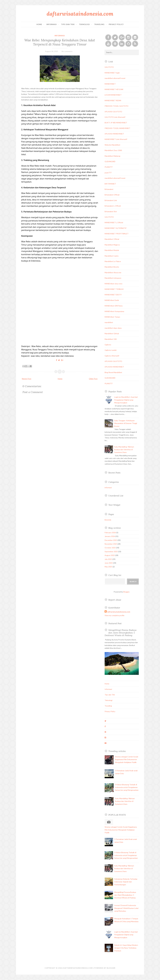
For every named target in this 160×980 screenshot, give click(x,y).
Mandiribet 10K (111, 339)
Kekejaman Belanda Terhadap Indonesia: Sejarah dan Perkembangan (126, 882)
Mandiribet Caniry (112, 256)
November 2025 (111, 544)
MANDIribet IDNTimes (114, 306)
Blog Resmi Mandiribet (113, 372)
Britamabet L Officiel (113, 206)
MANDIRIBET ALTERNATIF (116, 228)
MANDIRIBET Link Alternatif (116, 139)
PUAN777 (109, 167)
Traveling (99, 24)
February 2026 (110, 533)
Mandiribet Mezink (112, 250)
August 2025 (110, 555)
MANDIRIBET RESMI (113, 100)
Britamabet (109, 189)
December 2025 (111, 540)
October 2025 (110, 548)
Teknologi (84, 24)
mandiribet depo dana (113, 328)
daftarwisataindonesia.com (80, 14)
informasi (60, 36)
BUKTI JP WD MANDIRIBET (116, 123)
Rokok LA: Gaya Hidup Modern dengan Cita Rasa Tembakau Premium (126, 948)
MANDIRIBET (110, 84)
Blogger (126, 592)
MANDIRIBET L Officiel (114, 222)
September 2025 (111, 552)
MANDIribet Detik (112, 300)
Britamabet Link (111, 200)
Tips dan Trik (68, 24)
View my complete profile (114, 615)
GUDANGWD (110, 161)
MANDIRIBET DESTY (113, 295)
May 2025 (108, 567)
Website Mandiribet (112, 145)
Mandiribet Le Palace (113, 261)
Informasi (52, 24)
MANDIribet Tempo (112, 317)
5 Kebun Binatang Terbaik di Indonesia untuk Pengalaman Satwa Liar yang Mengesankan (127, 787)
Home (39, 24)
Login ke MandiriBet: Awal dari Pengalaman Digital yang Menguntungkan (126, 400)
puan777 (108, 173)
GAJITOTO (109, 67)
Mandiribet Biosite (112, 267)
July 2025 (108, 559)
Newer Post (27, 379)
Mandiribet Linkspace (113, 278)
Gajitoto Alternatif (112, 356)
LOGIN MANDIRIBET (113, 95)
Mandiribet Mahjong (112, 156)
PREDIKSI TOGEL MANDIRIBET (117, 128)
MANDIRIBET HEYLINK (114, 89)
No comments (67, 51)
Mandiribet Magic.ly (112, 245)
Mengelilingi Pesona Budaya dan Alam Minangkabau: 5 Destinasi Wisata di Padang (121, 633)
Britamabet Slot (111, 211)
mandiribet (109, 322)
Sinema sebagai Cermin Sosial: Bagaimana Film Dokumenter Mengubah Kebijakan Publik (127, 759)
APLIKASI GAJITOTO (113, 112)
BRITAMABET (110, 184)
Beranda (108, 520)
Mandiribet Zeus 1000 (113, 150)
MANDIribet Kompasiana (114, 311)
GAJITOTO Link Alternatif (115, 117)
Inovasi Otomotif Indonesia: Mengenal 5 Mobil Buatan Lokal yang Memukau (126, 908)
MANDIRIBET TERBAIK (114, 289)
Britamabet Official (112, 195)
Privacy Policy (116, 24)
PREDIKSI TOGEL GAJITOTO (116, 106)
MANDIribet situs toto (113, 284)
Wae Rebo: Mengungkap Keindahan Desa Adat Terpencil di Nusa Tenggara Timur (60, 42)
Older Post (93, 379)
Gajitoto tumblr (111, 350)
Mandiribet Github (112, 333)
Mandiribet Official (112, 239)
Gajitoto (108, 345)
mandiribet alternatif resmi (115, 78)
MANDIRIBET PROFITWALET (117, 234)
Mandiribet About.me (113, 272)
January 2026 (110, 536)
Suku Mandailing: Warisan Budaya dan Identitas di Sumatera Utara (124, 450)
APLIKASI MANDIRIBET (114, 134)
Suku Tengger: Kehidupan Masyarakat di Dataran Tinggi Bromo (126, 423)
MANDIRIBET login (112, 73)
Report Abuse (115, 600)
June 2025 (109, 563)
